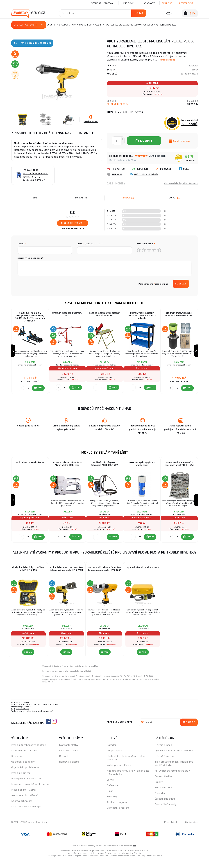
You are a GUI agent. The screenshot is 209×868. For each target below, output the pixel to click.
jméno (22, 244)
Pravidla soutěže (21, 782)
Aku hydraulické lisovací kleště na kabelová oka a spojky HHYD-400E (105, 578)
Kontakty (149, 3)
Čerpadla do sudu (165, 807)
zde (135, 854)
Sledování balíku (69, 759)
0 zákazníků (78, 228)
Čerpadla (160, 802)
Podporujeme (115, 759)
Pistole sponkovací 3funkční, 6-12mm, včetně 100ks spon (67, 469)
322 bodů (189, 124)
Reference (113, 794)
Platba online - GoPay (24, 798)
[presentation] (41, 284)
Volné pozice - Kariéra (120, 774)
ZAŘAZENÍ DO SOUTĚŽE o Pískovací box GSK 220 (36, 173)
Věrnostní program (102, 3)
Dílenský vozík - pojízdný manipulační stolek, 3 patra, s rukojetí (142, 316)
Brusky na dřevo (164, 796)
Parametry (81, 198)
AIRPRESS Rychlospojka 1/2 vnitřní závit (142, 469)
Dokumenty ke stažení (24, 759)
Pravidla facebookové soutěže (29, 754)
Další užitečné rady (165, 813)
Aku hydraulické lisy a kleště (87, 25)
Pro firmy (129, 3)
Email (90, 244)
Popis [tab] (35, 198)
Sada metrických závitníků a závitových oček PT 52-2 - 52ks (179, 469)
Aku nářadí (62, 25)
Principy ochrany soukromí (27, 787)
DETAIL (28, 661)
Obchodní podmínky (23, 770)
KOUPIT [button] (40, 392)
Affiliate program (117, 811)
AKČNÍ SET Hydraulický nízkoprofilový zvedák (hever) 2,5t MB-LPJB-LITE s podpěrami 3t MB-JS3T (30, 317)
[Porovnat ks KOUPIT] (21, 392)
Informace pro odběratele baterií (30, 793)
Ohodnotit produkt (73, 223)
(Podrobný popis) (168, 60)
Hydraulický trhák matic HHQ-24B (143, 576)
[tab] (128, 198)
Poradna (112, 754)
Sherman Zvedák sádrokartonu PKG (67, 315)
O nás (110, 800)
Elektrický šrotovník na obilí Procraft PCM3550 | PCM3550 (179, 315)
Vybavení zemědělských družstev (174, 759)
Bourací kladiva (163, 785)
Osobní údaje (191, 831)
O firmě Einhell (163, 754)
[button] (38, 392)
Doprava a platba (69, 770)
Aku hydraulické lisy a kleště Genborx (178, 183)
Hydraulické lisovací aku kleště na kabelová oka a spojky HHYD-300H (66, 578)
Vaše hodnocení (146, 244)
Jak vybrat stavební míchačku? (172, 779)
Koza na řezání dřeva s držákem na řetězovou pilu (105, 315)
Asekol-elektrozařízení (24, 804)
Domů (50, 25)
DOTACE (64, 765)
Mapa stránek (170, 831)
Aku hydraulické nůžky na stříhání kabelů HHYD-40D (28, 578)
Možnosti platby (69, 754)
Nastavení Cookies (22, 810)
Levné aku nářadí (50, 680)
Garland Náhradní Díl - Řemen (30, 467)
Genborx (193, 66)
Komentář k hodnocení (31, 258)
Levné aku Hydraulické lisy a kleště (75, 680)
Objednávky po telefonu (25, 776)
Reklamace (18, 765)
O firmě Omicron (164, 765)
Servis (110, 788)
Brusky (159, 791)
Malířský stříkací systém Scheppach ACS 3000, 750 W (105, 469)
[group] (30, 353)
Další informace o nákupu (26, 815)
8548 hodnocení (158, 156)
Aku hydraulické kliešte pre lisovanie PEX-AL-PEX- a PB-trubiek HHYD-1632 (119, 685)
